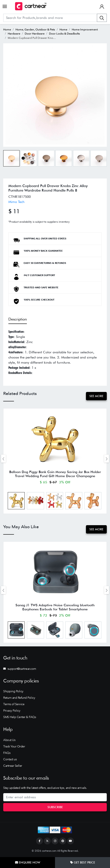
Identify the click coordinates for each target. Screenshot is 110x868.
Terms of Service (14, 704)
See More (96, 396)
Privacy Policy (12, 711)
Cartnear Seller (13, 766)
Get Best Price (83, 862)
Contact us (10, 759)
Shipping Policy (13, 691)
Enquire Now (28, 862)
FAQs (7, 753)
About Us (9, 740)
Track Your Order (14, 746)
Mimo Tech (16, 202)
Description (18, 319)
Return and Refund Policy (19, 698)
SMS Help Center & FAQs (20, 717)
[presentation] (3, 459)
